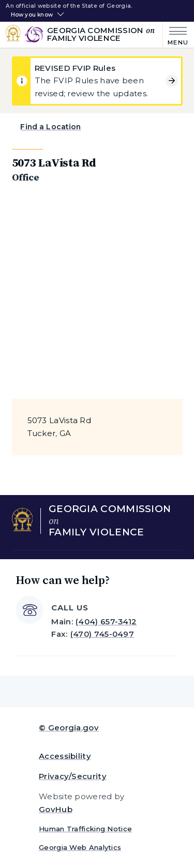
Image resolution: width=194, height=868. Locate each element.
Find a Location (50, 127)
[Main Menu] (176, 35)
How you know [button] (32, 15)
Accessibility (65, 756)
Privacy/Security (73, 776)
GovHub (56, 809)
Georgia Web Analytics (80, 847)
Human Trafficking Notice (85, 829)
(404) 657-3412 (106, 622)
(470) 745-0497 (102, 634)
